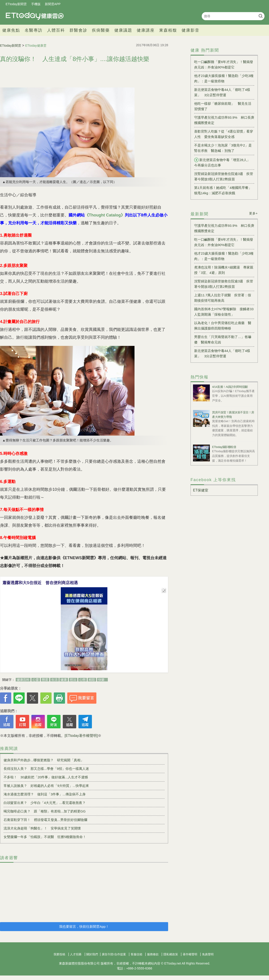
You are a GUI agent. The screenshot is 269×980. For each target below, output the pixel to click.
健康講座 (146, 30)
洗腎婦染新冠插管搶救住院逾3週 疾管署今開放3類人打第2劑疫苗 (224, 176)
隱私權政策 (171, 954)
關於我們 (92, 954)
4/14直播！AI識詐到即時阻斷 (230, 387)
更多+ (253, 213)
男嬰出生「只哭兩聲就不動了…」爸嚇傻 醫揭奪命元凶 (223, 339)
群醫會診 (78, 30)
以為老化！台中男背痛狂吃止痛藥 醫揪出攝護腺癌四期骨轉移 (223, 326)
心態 (82, 680)
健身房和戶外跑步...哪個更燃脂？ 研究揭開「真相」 (44, 760)
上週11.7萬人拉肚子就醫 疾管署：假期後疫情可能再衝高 (223, 298)
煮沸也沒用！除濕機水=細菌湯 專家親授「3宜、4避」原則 (224, 270)
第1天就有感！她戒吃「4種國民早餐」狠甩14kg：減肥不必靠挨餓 (223, 190)
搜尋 (261, 16)
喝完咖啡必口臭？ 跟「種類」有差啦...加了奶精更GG (45, 811)
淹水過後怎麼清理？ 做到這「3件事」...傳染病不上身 (45, 794)
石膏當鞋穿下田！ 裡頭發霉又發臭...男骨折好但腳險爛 (45, 820)
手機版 (36, 4)
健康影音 (191, 30)
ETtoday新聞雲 (16, 4)
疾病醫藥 (101, 30)
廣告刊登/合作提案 (114, 954)
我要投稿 (59, 954)
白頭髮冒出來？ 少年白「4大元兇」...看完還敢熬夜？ (45, 803)
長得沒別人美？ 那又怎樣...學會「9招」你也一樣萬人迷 (46, 769)
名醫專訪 (34, 30)
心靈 (36, 680)
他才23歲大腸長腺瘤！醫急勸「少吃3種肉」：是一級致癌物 (224, 78)
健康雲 (35, 16)
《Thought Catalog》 (105, 215)
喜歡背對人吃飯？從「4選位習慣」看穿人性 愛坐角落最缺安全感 (224, 134)
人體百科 (56, 30)
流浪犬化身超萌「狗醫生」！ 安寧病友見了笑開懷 (42, 828)
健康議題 (123, 30)
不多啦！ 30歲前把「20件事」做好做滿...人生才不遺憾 (46, 777)
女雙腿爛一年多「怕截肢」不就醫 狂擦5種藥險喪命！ (45, 837)
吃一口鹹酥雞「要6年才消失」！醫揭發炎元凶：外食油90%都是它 (224, 64)
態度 (45, 680)
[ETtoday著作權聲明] (81, 736)
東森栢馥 (168, 30)
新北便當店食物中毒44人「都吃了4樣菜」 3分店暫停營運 (222, 92)
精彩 (92, 680)
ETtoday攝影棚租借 (224, 447)
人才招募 (76, 954)
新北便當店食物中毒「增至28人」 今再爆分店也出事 (224, 162)
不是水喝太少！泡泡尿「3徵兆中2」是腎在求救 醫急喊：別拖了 (223, 148)
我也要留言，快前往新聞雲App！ (84, 927)
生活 (54, 680)
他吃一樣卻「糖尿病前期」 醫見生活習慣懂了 (223, 106)
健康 (64, 680)
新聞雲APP (53, 4)
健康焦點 (11, 30)
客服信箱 (137, 954)
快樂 (101, 680)
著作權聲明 (190, 954)
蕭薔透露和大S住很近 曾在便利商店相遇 (40, 583)
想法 (73, 680)
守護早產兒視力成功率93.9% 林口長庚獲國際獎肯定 (224, 120)
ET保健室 (201, 490)
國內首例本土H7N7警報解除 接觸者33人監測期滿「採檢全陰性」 (224, 312)
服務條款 (153, 954)
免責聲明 (208, 954)
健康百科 (23, 680)
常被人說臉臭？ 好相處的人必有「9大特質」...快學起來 (46, 786)
